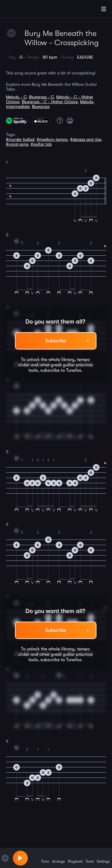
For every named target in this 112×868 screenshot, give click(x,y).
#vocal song (17, 144)
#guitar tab (41, 144)
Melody (87, 102)
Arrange (59, 858)
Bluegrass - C (41, 97)
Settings (103, 858)
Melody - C (16, 97)
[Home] (24, 10)
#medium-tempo (52, 139)
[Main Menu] (104, 9)
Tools (90, 858)
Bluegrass (41, 106)
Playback (75, 858)
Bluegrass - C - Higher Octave (50, 102)
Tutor (45, 858)
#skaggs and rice (86, 139)
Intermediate (18, 106)
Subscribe (56, 341)
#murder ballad (20, 139)
